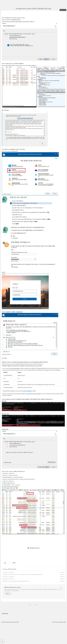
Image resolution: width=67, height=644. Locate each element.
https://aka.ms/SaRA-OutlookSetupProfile (10, 171)
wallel (65, 642)
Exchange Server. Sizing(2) (8, 597)
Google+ (17, 642)
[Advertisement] (33, 25)
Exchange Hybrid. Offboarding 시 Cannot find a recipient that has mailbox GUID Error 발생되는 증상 (22, 595)
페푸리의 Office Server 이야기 (13, 607)
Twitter (7, 642)
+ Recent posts (5, 633)
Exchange (5, 589)
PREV (30, 625)
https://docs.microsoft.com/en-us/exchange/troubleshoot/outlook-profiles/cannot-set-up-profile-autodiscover (22, 384)
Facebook (11, 642)
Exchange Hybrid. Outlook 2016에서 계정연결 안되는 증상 (33, 9)
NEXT (37, 625)
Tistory (57, 642)
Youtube (14, 642)
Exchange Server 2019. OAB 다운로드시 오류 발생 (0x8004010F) (15, 601)
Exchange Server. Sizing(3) (8, 592)
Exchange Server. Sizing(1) (8, 599)
